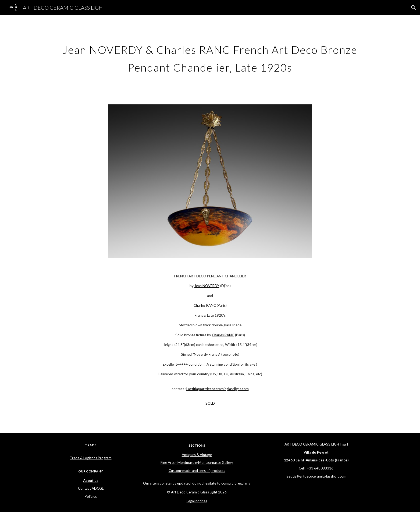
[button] (414, 8)
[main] (210, 57)
